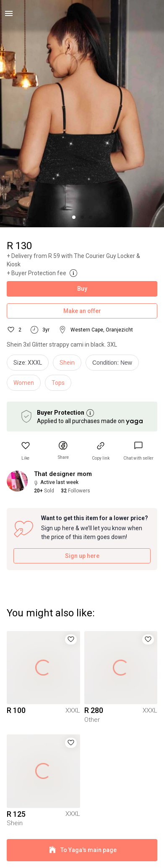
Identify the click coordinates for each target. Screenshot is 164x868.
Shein (67, 363)
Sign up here (82, 556)
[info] (114, 365)
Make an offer (82, 311)
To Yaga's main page (82, 850)
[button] (26, 451)
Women (24, 383)
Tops (58, 383)
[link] (138, 451)
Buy (82, 289)
